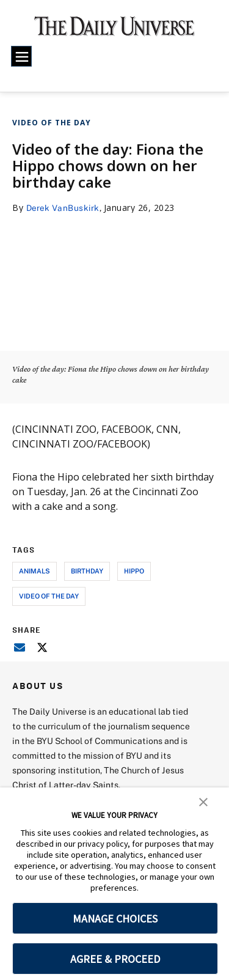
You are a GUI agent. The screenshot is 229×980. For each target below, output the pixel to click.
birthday (87, 571)
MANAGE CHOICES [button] (115, 919)
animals (35, 571)
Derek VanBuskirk (64, 208)
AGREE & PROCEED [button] (115, 959)
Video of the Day (52, 123)
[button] (203, 801)
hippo (134, 571)
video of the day (49, 596)
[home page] (114, 31)
